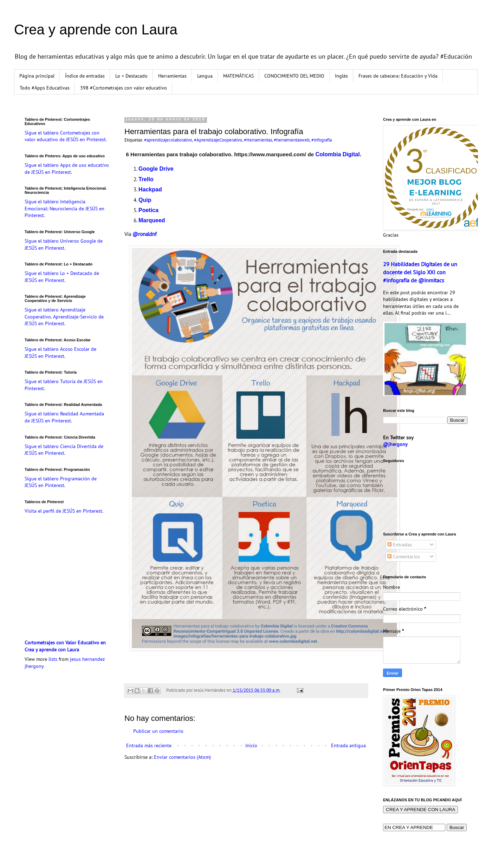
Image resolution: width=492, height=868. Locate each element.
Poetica (148, 210)
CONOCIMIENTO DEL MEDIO (294, 76)
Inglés (341, 76)
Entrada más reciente (149, 745)
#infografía (322, 140)
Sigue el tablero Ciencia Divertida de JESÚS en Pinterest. (64, 450)
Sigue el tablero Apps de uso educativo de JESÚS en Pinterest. (67, 169)
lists (53, 659)
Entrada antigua (348, 745)
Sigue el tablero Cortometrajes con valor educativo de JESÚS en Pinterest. (66, 136)
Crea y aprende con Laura (96, 29)
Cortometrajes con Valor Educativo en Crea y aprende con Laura (65, 646)
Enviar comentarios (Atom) (182, 757)
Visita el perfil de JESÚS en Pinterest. (64, 511)
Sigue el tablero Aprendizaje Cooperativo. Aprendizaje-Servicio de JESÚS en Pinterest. (64, 317)
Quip (145, 200)
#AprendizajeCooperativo (218, 140)
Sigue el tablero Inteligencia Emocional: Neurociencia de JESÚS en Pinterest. (64, 208)
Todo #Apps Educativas (45, 88)
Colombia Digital (337, 154)
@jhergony (395, 444)
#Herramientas (258, 140)
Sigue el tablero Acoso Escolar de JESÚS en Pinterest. (60, 353)
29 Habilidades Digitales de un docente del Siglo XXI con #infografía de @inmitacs (420, 272)
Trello (146, 179)
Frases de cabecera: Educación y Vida (398, 76)
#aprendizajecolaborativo (168, 140)
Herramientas (172, 76)
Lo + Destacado (131, 76)
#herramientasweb (292, 140)
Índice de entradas (85, 76)
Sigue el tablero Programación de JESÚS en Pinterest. (61, 482)
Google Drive (156, 169)
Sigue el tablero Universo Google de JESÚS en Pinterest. (64, 244)
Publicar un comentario (158, 731)
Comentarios (404, 557)
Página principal (37, 76)
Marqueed (152, 220)
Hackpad (150, 189)
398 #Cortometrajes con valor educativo (124, 88)
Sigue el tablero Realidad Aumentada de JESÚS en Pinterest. (64, 417)
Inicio (251, 745)
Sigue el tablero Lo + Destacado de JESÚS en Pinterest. (62, 277)
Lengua (205, 76)
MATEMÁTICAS (238, 76)
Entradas (400, 545)
